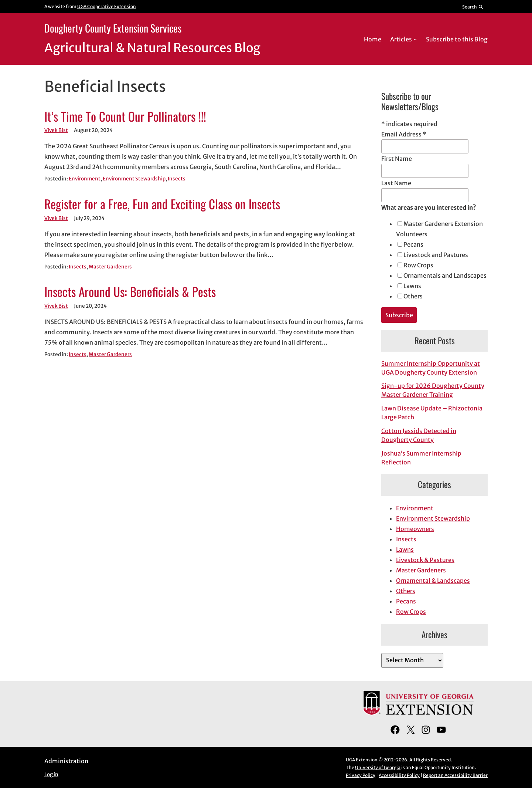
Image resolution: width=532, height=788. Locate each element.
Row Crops (418, 265)
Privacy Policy (361, 775)
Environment (85, 179)
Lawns (412, 286)
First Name (397, 159)
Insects (177, 179)
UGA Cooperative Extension (107, 6)
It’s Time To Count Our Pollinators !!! (125, 116)
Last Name (396, 183)
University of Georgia (378, 767)
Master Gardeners (110, 267)
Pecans (413, 244)
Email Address (404, 134)
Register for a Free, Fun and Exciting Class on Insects (162, 204)
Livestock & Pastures (425, 560)
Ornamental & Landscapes (433, 581)
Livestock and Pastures (436, 255)
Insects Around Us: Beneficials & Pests (130, 292)
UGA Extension (362, 760)
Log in (51, 775)
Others (413, 296)
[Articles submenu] (415, 39)
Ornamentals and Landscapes (445, 275)
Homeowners (415, 529)
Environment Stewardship (134, 179)
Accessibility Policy (399, 775)
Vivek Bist (56, 130)
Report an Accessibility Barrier (455, 775)
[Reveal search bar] (473, 7)
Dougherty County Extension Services (113, 28)
